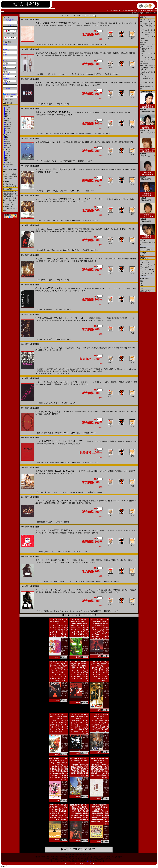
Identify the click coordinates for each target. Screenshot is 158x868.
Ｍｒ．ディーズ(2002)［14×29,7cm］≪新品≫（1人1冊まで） (100, 664)
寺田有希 (47, 473)
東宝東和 (143, 275)
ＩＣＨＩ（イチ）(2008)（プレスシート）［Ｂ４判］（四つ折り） (65, 590)
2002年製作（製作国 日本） (106, 836)
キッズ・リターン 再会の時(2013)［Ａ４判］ (56, 169)
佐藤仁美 (104, 112)
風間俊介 (99, 229)
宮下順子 (128, 288)
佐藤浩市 (96, 85)
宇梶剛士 (72, 85)
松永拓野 (53, 26)
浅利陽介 (111, 530)
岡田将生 (97, 471)
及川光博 (71, 55)
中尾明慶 (113, 170)
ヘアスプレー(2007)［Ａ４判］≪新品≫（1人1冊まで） (58, 621)
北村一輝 (108, 23)
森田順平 (56, 533)
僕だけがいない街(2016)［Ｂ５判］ (51, 53)
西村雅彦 (72, 503)
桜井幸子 (39, 503)
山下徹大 (55, 562)
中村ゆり (124, 23)
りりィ (68, 231)
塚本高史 (124, 348)
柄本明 (78, 562)
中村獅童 (91, 560)
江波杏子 (84, 291)
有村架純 (87, 53)
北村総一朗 (57, 350)
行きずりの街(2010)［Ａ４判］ (49, 288)
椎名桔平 (87, 348)
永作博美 (96, 112)
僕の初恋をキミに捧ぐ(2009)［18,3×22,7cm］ (56, 471)
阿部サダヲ (55, 503)
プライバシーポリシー (10, 204)
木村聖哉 (55, 55)
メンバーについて (9, 202)
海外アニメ (7, 135)
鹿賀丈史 (55, 414)
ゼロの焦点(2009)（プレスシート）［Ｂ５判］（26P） (60, 441)
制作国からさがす (9, 184)
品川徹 (75, 231)
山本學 (62, 473)
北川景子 (91, 83)
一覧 (6, 166)
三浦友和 (101, 348)
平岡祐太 (89, 170)
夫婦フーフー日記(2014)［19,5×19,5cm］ (54, 112)
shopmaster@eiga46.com (149, 10)
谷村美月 (45, 291)
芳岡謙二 (84, 261)
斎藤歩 (62, 562)
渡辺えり (40, 562)
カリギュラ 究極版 (148, 30)
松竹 (142, 283)
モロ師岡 (118, 259)
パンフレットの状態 (10, 198)
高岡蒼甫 (71, 533)
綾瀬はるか (83, 560)
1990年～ (8, 112)
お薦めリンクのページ (148, 291)
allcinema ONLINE (146, 250)
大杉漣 (64, 533)
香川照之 (39, 231)
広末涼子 (73, 412)
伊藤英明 (85, 501)
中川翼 (103, 53)
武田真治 (79, 533)
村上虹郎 (73, 142)
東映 (142, 281)
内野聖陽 (93, 501)
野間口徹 (114, 412)
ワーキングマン (146, 57)
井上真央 (89, 471)
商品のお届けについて (10, 196)
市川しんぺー (123, 170)
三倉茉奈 (127, 530)
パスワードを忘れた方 (10, 34)
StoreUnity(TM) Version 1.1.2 (84, 864)
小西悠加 (71, 26)
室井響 (81, 231)
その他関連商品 (8, 164)
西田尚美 (126, 259)
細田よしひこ (123, 471)
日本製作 (6, 120)
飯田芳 (131, 23)
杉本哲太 (95, 26)
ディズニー (144, 261)
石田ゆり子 (88, 55)
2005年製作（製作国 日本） (64, 832)
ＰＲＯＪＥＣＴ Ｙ (148, 22)
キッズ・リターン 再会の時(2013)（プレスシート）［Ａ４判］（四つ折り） (70, 199)
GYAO (142, 255)
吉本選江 (43, 115)
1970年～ (8, 116)
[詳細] (100, 371)
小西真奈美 (86, 288)
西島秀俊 (47, 414)
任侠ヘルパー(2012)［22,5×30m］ (51, 229)
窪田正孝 (39, 473)
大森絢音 (55, 231)
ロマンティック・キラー (148, 132)
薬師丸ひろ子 (104, 26)
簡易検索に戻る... (9, 99)
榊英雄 (121, 142)
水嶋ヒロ (103, 530)
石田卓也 (95, 530)
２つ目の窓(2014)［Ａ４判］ (48, 142)
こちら (89, 861)
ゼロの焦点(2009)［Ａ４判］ (48, 412)
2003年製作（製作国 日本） (85, 832)
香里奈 (98, 259)
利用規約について (9, 206)
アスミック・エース (147, 269)
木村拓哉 (83, 83)
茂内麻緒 (88, 231)
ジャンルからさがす (10, 186)
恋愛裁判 (144, 64)
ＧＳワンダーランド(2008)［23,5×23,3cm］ (55, 530)
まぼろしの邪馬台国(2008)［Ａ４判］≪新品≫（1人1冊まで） (100, 761)
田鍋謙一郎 (92, 261)
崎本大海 (106, 412)
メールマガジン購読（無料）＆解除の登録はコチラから (10, 176)
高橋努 (47, 55)
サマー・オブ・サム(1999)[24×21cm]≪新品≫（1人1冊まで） (79, 717)
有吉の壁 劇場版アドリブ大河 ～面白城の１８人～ (148, 68)
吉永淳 (81, 142)
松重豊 (127, 83)
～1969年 (8, 118)
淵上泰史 (132, 53)
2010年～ (8, 108)
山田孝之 (101, 501)
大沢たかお (92, 562)
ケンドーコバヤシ (45, 533)
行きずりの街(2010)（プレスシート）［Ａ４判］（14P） (61, 318)
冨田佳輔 (45, 26)
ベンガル (56, 172)
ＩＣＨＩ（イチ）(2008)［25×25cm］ (52, 560)
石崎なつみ (62, 26)
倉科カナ (105, 170)
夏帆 (93, 229)
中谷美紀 (81, 412)
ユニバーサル (145, 263)
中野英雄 (132, 348)
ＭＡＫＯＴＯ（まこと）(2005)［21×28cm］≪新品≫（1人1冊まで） (58, 807)
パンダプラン (145, 20)
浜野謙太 (116, 23)
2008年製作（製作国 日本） (106, 790)
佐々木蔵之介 (87, 112)
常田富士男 (129, 142)
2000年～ (8, 110)
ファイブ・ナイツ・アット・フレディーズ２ (148, 26)
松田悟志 (80, 503)
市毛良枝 (130, 412)
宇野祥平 (51, 115)
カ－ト (131, 13)
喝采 (143, 51)
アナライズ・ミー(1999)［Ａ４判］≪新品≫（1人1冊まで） (100, 717)
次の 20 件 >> (90, 16)
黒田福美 (122, 412)
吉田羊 (121, 83)
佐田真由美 (115, 560)
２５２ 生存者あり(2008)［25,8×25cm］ (54, 501)
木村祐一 (117, 501)
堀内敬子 (55, 473)
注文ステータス (152, 13)
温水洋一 (64, 503)
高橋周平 (112, 112)
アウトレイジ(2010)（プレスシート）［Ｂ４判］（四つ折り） (63, 382)
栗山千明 (87, 530)
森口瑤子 (113, 471)
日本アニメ (7, 150)
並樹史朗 (120, 112)
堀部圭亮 (87, 26)
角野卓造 (64, 85)
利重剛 (107, 560)
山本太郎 (131, 501)
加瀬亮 (94, 348)
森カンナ (40, 55)
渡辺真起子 (106, 142)
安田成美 (86, 229)
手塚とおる (70, 562)
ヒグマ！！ (145, 76)
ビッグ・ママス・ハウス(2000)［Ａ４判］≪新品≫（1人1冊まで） (58, 717)
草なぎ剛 (78, 229)
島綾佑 (47, 562)
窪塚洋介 (68, 291)
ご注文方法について (10, 192)
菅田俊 (102, 288)
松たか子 (88, 85)
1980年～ (8, 114)
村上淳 (114, 142)
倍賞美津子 (43, 261)
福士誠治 (116, 53)
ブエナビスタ (145, 267)
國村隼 (108, 348)
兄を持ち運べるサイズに (148, 241)
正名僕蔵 (114, 83)
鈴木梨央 (95, 53)
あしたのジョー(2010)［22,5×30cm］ (52, 259)
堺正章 (116, 229)
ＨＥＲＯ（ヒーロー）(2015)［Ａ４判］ (53, 83)
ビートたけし (77, 348)
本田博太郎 (60, 444)
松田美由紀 (89, 142)
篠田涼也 (63, 55)
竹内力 (84, 562)
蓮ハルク (68, 261)
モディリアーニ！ (147, 49)
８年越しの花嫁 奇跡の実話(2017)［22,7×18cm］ (58, 23)
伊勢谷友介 (90, 259)
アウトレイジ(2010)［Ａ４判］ (49, 348)
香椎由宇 (109, 501)
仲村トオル (76, 288)
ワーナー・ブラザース (148, 265)
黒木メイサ (108, 229)
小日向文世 (55, 85)
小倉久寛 (133, 170)
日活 (142, 285)
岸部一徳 (95, 533)
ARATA (60, 291)
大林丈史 (120, 288)
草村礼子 (47, 231)
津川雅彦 (51, 261)
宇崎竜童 (131, 229)
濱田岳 (107, 83)
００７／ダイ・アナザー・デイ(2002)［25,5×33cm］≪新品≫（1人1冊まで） (79, 664)
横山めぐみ (132, 560)
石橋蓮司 (76, 291)
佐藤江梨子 (60, 320)
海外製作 (6, 106)
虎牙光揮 (59, 261)
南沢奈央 (95, 288)
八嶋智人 (47, 85)
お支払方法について (10, 194)
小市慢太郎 (60, 115)
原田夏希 (132, 471)
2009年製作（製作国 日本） (64, 792)
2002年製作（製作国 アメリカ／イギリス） (83, 695)
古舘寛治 (79, 26)
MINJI (124, 501)
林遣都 (109, 53)
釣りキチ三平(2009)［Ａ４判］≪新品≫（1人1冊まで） (79, 761)
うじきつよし (111, 288)
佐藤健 (92, 23)
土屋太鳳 (100, 23)
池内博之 (40, 172)
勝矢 (40, 85)
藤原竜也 (79, 53)
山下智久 (81, 259)
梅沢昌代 (128, 112)
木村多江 (89, 412)
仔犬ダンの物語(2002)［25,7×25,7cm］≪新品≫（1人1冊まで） (100, 807)
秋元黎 (62, 231)
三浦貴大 (80, 85)
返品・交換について (10, 200)
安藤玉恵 (124, 53)
